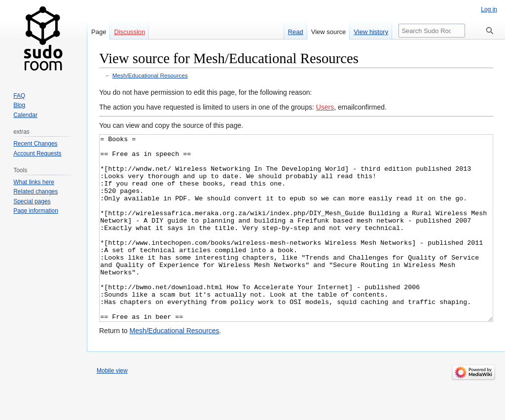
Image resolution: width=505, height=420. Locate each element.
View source (329, 32)
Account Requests (37, 153)
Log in (489, 9)
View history (371, 32)
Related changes (36, 191)
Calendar (25, 115)
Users (325, 107)
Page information (36, 211)
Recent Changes (35, 144)
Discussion (129, 32)
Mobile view (112, 408)
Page (99, 32)
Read (296, 32)
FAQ (19, 96)
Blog (19, 105)
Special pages (32, 201)
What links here (34, 182)
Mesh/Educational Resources (150, 75)
